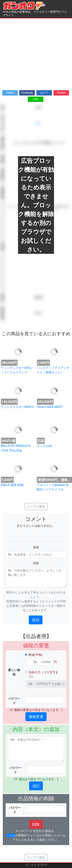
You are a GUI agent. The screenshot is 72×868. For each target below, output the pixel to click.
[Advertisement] (35, 53)
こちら (11, 835)
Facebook (27, 93)
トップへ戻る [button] (36, 506)
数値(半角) (36, 655)
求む (38, 123)
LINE (36, 99)
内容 (36, 563)
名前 (36, 547)
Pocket (61, 93)
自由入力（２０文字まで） (43, 674)
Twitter (10, 93)
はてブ (44, 93)
